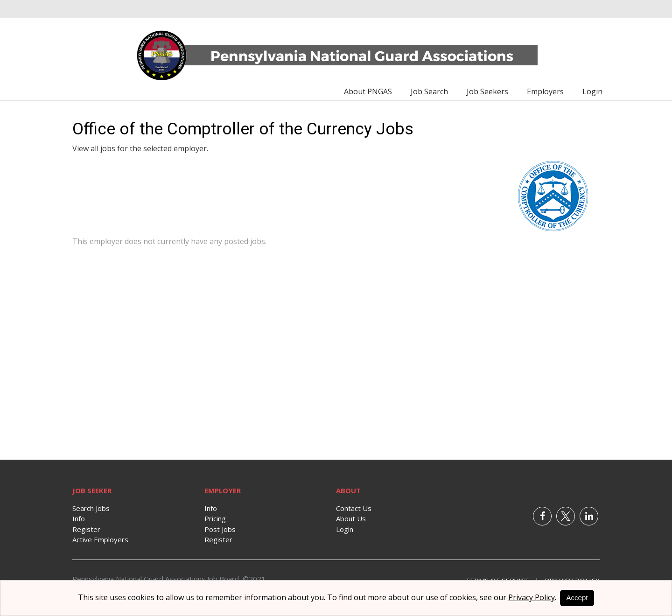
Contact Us (354, 508)
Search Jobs (91, 508)
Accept (577, 598)
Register (86, 529)
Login (592, 91)
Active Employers (100, 539)
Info (79, 518)
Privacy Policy (532, 597)
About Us (351, 518)
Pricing (215, 518)
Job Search (429, 91)
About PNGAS (368, 91)
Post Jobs (220, 529)
